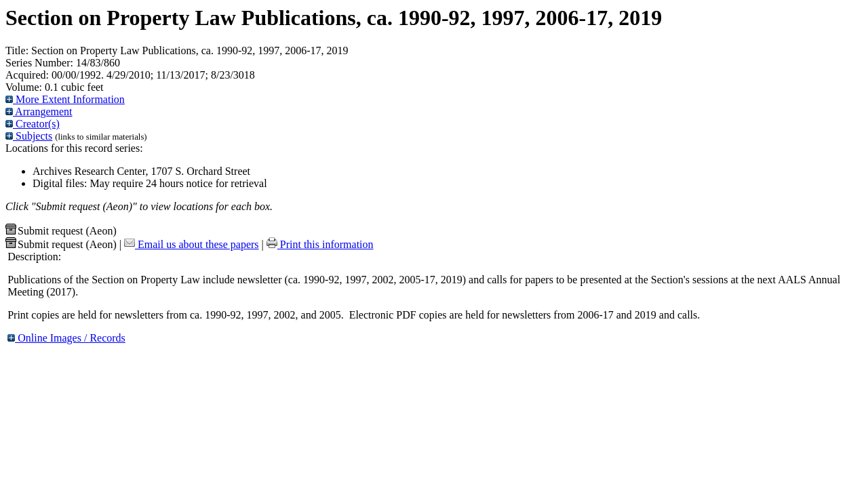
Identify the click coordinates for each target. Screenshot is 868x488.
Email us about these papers (192, 244)
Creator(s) (33, 124)
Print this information (320, 244)
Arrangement (39, 111)
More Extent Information (65, 99)
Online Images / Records (66, 338)
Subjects (29, 136)
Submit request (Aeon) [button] (61, 231)
